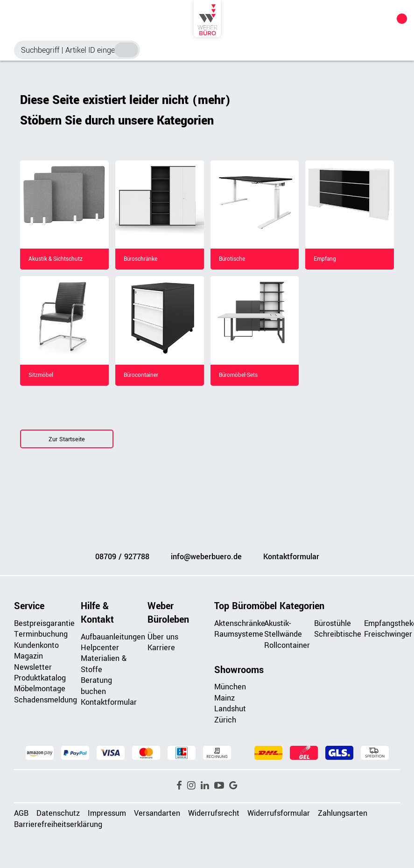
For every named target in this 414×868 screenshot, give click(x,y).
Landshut (230, 709)
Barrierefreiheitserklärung (58, 824)
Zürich (225, 720)
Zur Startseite (67, 439)
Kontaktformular (291, 557)
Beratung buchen (96, 686)
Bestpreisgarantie (44, 623)
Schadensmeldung (46, 700)
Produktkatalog (40, 678)
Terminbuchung (41, 634)
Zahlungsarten (343, 813)
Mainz (225, 698)
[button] (179, 786)
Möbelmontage (40, 689)
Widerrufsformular (279, 813)
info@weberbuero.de (206, 557)
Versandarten (157, 813)
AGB (21, 813)
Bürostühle (333, 623)
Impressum (107, 813)
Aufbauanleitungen (113, 637)
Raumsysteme (239, 634)
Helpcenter (100, 648)
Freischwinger (388, 634)
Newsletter (33, 667)
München (230, 687)
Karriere (161, 648)
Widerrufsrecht (214, 813)
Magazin (28, 656)
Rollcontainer (287, 645)
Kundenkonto (36, 645)
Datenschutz (58, 813)
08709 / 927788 (122, 557)
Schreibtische (338, 634)
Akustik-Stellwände (283, 629)
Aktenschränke (240, 623)
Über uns (163, 637)
